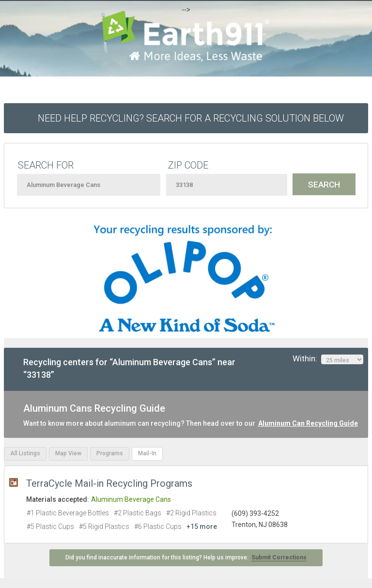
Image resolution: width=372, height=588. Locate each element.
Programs (110, 453)
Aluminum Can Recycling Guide (308, 423)
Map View (68, 453)
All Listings (25, 453)
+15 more (202, 526)
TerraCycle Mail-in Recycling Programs (109, 483)
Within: (328, 359)
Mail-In (147, 453)
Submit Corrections (279, 557)
